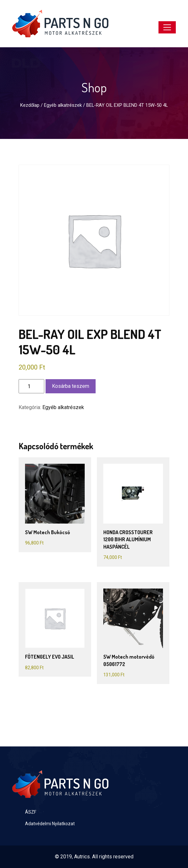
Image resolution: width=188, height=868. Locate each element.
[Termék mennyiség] (31, 386)
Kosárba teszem (71, 386)
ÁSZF (31, 812)
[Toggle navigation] (167, 27)
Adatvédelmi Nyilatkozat (50, 824)
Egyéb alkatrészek (63, 105)
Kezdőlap (30, 105)
